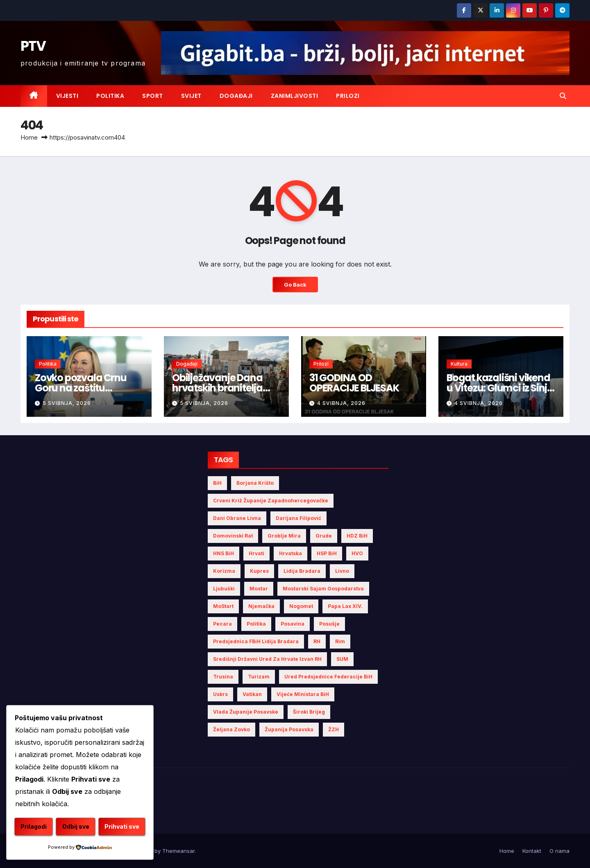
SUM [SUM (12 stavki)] (342, 659)
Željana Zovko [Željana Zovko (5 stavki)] (231, 729)
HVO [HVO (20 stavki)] (357, 553)
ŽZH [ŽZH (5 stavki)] (334, 729)
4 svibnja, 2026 (341, 403)
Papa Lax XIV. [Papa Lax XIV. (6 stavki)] (345, 606)
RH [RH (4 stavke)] (317, 641)
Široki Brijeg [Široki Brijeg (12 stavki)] (309, 712)
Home (29, 137)
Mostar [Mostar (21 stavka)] (259, 589)
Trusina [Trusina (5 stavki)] (223, 677)
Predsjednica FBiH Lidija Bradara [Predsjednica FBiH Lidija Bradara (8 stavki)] (256, 641)
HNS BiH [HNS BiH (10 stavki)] (224, 553)
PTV (33, 46)
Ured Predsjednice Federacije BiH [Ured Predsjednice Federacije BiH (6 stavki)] (328, 677)
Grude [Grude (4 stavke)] (324, 536)
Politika (110, 96)
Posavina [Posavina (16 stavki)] (293, 624)
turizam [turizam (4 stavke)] (259, 677)
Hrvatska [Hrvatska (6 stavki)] (290, 553)
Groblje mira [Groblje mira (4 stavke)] (284, 536)
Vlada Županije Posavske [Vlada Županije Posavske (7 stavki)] (246, 712)
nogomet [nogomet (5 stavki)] (301, 606)
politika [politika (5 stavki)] (256, 624)
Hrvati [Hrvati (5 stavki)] (256, 553)
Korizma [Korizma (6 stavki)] (224, 571)
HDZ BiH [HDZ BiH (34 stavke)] (357, 536)
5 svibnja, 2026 (67, 403)
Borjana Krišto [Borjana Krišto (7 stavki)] (255, 483)
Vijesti (67, 96)
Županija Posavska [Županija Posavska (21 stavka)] (289, 729)
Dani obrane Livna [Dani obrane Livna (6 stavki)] (237, 518)
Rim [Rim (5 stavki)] (340, 641)
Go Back (295, 285)
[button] (563, 96)
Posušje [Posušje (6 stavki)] (329, 624)
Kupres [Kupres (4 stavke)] (259, 571)
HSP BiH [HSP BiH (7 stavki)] (327, 553)
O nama (559, 851)
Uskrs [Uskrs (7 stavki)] (220, 694)
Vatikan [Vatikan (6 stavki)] (252, 694)
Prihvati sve (80, 827)
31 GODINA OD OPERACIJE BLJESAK (354, 383)
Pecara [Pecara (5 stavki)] (222, 624)
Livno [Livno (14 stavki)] (342, 571)
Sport (153, 96)
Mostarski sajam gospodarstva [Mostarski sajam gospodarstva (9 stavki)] (323, 589)
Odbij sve (113, 807)
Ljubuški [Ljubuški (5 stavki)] (224, 589)
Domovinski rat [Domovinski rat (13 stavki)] (233, 536)
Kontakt (532, 851)
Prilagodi (46, 807)
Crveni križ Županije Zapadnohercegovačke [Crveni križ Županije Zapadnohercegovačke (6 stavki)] (271, 501)
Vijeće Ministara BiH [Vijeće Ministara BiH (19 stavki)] (303, 694)
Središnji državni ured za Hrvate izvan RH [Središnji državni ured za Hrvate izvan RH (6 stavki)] (267, 659)
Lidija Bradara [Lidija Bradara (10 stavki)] (302, 571)
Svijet (191, 96)
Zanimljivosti (295, 96)
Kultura (459, 364)
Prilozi (348, 96)
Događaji (236, 96)
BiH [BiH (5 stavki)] (217, 483)
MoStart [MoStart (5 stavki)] (223, 606)
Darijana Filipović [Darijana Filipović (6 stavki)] (298, 518)
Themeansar (178, 851)
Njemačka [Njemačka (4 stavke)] (261, 606)
